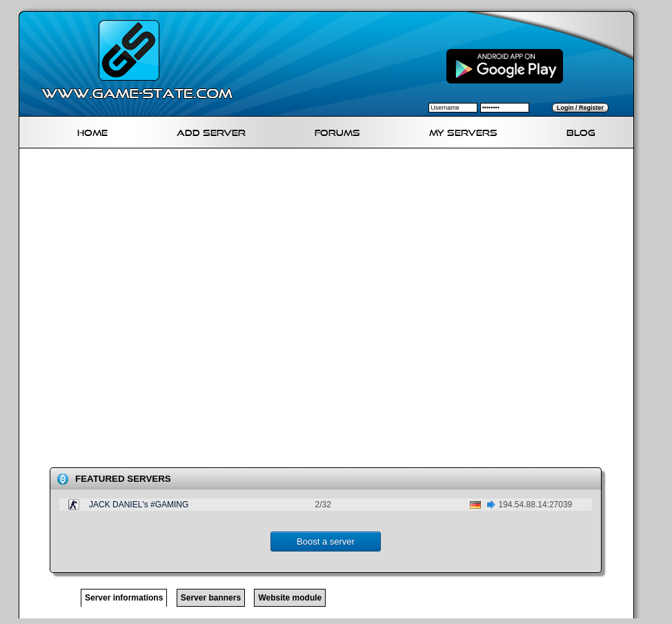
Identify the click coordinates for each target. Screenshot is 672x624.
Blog (581, 131)
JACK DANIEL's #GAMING (139, 505)
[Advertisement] (163, 311)
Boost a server (326, 542)
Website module (290, 598)
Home (92, 131)
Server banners (211, 598)
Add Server (211, 131)
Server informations (124, 598)
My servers (463, 131)
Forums (337, 131)
